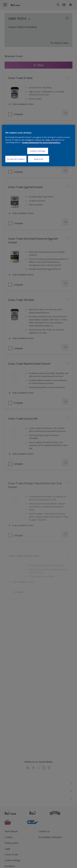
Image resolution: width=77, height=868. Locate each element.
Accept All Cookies (16, 159)
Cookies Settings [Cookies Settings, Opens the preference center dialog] (38, 151)
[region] (38, 146)
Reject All (39, 159)
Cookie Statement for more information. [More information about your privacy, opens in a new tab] (41, 142)
